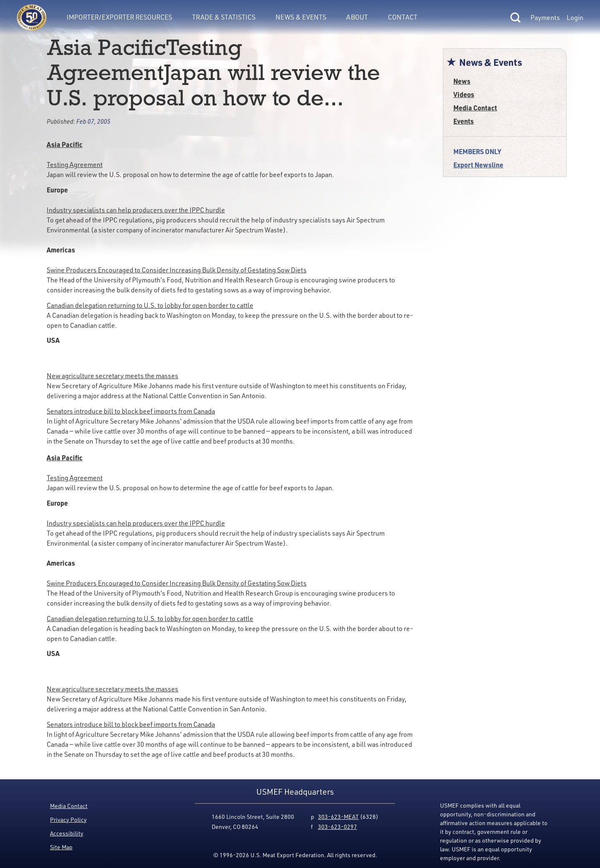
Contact (403, 17)
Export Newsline (478, 165)
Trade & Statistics (224, 17)
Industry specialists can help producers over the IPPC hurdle (136, 210)
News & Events (301, 17)
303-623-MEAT (338, 817)
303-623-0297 (337, 827)
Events (464, 121)
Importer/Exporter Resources (119, 17)
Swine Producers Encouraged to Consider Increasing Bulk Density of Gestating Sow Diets (177, 270)
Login (575, 17)
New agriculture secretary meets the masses (112, 376)
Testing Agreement (75, 165)
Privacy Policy (68, 819)
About (357, 17)
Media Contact (475, 108)
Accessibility (67, 833)
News (462, 81)
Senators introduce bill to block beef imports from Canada (131, 411)
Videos (464, 94)
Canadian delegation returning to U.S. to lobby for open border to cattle (150, 305)
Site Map (61, 847)
